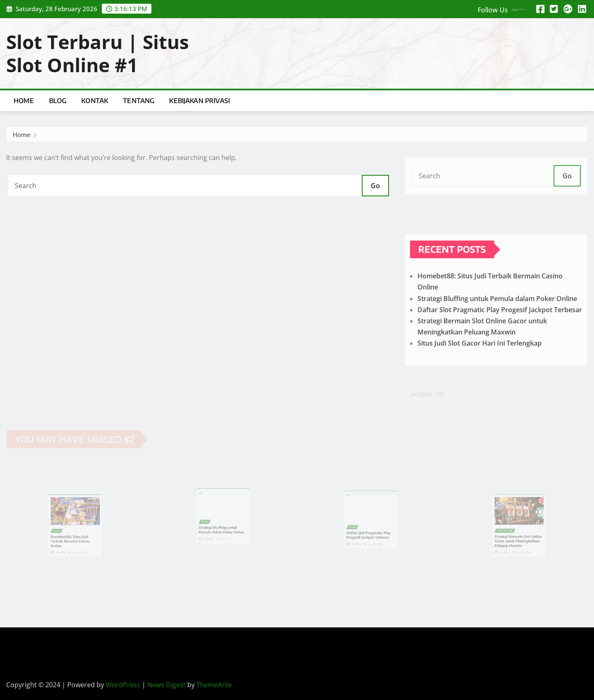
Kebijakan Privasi (199, 101)
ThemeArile (214, 685)
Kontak (95, 101)
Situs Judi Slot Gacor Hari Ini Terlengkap (480, 363)
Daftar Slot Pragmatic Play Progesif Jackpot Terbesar (500, 329)
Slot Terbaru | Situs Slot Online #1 (98, 53)
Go (375, 186)
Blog (58, 101)
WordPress (123, 685)
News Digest (166, 685)
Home (24, 101)
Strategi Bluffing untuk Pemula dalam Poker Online (497, 318)
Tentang (139, 101)
